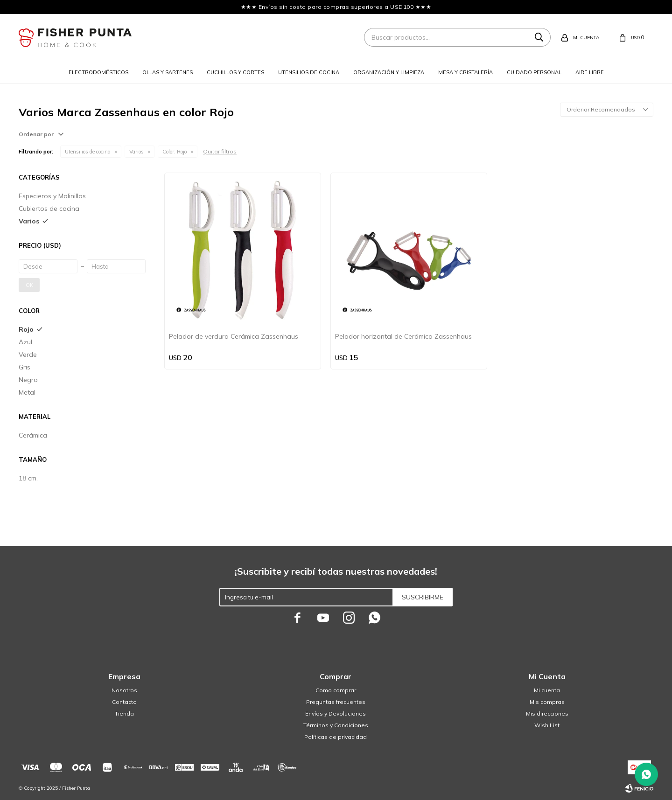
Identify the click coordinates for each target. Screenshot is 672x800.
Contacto (124, 702)
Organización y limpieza (389, 72)
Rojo (175, 152)
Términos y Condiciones (336, 725)
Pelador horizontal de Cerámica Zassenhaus (403, 336)
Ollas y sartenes (168, 72)
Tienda (124, 713)
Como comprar (336, 690)
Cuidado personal (534, 72)
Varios (136, 152)
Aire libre (590, 72)
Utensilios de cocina (309, 72)
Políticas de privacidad (336, 737)
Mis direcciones (547, 713)
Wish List (547, 725)
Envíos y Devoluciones (336, 713)
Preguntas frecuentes (336, 702)
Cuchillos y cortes (235, 72)
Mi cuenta (547, 690)
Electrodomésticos (98, 72)
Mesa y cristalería (465, 72)
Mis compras (547, 702)
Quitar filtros (220, 151)
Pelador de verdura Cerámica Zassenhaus (234, 336)
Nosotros (124, 690)
